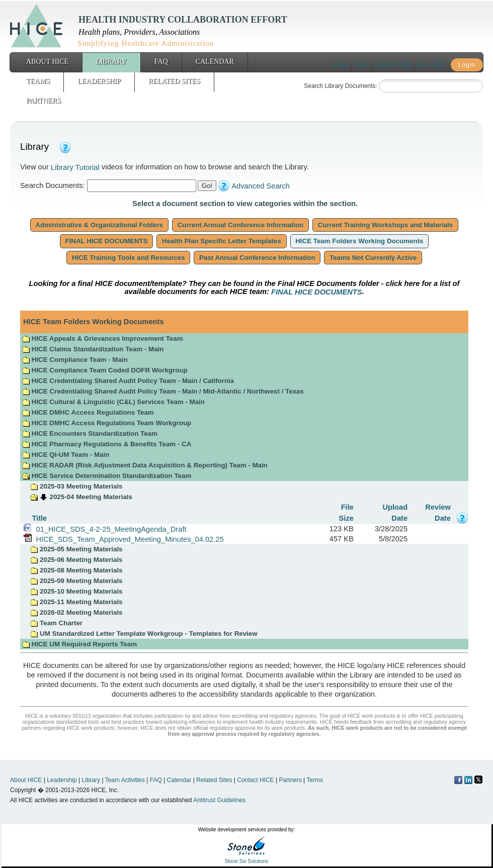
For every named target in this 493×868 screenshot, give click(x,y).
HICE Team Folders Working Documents (360, 241)
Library (111, 62)
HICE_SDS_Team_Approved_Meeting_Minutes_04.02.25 (128, 539)
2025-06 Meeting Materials (76, 560)
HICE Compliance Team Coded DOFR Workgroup (105, 370)
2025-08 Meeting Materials (76, 570)
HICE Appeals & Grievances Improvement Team (102, 339)
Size (346, 518)
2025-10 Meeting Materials (76, 591)
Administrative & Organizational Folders (99, 225)
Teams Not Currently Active (373, 258)
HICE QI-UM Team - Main (66, 455)
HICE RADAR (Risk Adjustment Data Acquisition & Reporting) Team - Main (145, 465)
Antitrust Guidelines (219, 800)
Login (467, 65)
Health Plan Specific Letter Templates (221, 241)
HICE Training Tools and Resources (128, 258)
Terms (362, 65)
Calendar (215, 62)
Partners (44, 101)
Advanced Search (261, 186)
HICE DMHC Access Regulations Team (88, 412)
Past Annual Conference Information (257, 258)
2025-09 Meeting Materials (76, 581)
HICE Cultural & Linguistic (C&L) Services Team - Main (113, 402)
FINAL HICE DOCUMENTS (107, 241)
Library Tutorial (75, 167)
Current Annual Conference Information (240, 225)
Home (341, 65)
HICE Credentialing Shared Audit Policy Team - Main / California (128, 381)
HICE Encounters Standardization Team (90, 433)
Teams (38, 81)
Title (39, 518)
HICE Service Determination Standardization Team (107, 476)
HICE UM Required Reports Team (79, 644)
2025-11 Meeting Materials (76, 602)
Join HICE (430, 65)
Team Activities (125, 780)
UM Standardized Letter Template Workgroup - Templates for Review (144, 634)
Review (438, 507)
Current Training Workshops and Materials (385, 225)
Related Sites (174, 81)
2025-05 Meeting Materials (76, 549)
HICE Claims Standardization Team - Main (93, 349)
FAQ (161, 62)
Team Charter (56, 623)
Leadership (99, 81)
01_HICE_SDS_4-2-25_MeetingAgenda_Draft (109, 529)
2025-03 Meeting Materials (76, 486)
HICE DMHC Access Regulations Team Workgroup (107, 423)
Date (399, 518)
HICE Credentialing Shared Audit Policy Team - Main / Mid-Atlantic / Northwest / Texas (163, 391)
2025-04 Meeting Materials (91, 497)
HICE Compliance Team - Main (75, 360)
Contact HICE (393, 65)
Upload (395, 507)
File (347, 507)
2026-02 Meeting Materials (76, 612)
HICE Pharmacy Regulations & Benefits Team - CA (107, 444)
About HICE (47, 62)
